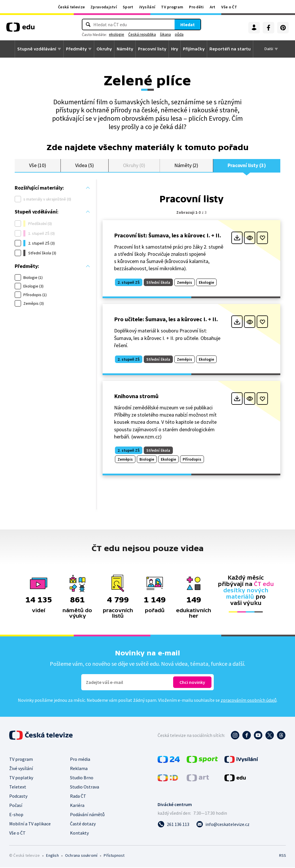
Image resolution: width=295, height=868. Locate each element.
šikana (165, 34)
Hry (175, 49)
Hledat (188, 24)
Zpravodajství (104, 7)
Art (213, 7)
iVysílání (147, 7)
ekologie (117, 34)
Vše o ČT (229, 7)
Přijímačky (194, 49)
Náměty (125, 49)
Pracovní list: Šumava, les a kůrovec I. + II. (168, 236)
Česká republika (142, 34)
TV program (172, 7)
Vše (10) (37, 166)
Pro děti (196, 7)
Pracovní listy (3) (247, 166)
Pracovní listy (152, 49)
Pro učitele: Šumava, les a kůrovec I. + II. (166, 320)
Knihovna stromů (136, 397)
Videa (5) (84, 166)
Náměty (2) (186, 166)
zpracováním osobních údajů (249, 701)
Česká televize (71, 7)
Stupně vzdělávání (37, 49)
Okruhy (104, 49)
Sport (128, 7)
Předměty (76, 49)
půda (179, 34)
